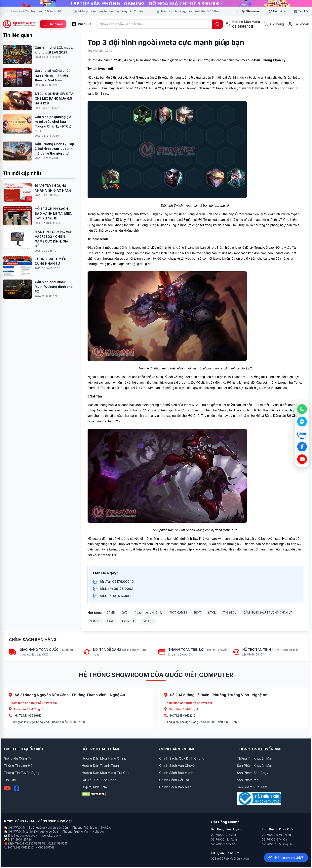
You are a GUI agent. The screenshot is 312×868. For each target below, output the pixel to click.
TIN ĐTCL (230, 612)
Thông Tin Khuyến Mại (254, 758)
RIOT (198, 612)
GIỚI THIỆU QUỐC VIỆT (24, 749)
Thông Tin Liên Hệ (18, 766)
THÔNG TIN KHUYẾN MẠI (259, 749)
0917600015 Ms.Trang (276, 835)
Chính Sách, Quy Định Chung (182, 758)
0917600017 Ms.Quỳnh (277, 844)
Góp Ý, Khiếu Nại (95, 787)
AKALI (111, 621)
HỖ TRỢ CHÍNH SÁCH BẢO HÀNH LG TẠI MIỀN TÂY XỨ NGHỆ (54, 213)
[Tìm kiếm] (217, 24)
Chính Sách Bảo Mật (175, 787)
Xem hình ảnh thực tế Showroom (34, 703)
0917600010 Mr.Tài (223, 835)
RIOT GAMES (178, 612)
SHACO (95, 621)
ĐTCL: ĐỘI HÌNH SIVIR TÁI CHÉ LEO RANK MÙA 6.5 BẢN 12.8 (55, 98)
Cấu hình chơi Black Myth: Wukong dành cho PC (54, 287)
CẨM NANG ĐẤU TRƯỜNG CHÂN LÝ (268, 612)
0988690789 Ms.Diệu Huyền (230, 859)
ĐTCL (212, 612)
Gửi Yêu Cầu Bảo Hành (99, 780)
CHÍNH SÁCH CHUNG (177, 749)
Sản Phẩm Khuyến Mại (254, 766)
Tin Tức (10, 780)
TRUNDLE (128, 621)
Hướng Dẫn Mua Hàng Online (104, 758)
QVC (125, 612)
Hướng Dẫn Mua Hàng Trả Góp (106, 773)
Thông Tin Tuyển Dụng (22, 773)
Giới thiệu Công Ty (18, 758)
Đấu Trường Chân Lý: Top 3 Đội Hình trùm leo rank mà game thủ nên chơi (54, 149)
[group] (156, 3)
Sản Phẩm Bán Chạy (253, 773)
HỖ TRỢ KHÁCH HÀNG (101, 749)
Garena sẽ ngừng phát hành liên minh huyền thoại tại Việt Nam (52, 75)
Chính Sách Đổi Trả (174, 780)
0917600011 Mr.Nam (224, 839)
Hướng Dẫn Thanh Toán (100, 766)
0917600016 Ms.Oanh (276, 839)
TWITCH (148, 621)
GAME (111, 612)
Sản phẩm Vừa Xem (252, 787)
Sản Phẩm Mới (248, 780)
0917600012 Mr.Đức (224, 844)
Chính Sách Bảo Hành (176, 773)
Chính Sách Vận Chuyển (178, 766)
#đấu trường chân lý (149, 612)
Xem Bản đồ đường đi (26, 709)
